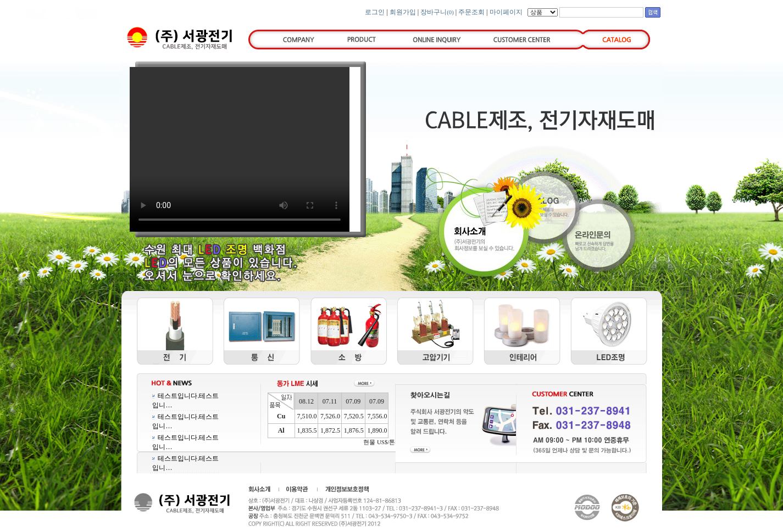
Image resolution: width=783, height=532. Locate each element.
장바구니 (437, 12)
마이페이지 (506, 12)
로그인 (375, 12)
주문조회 (471, 12)
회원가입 (403, 12)
